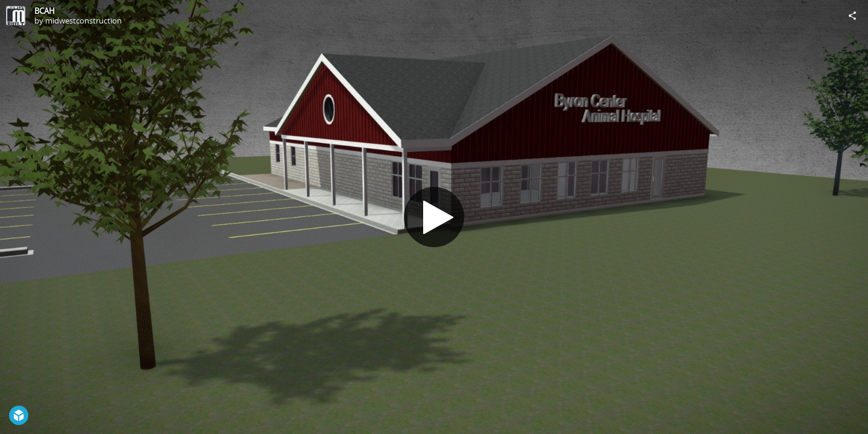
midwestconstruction (83, 20)
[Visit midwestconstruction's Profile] (16, 16)
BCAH (45, 11)
